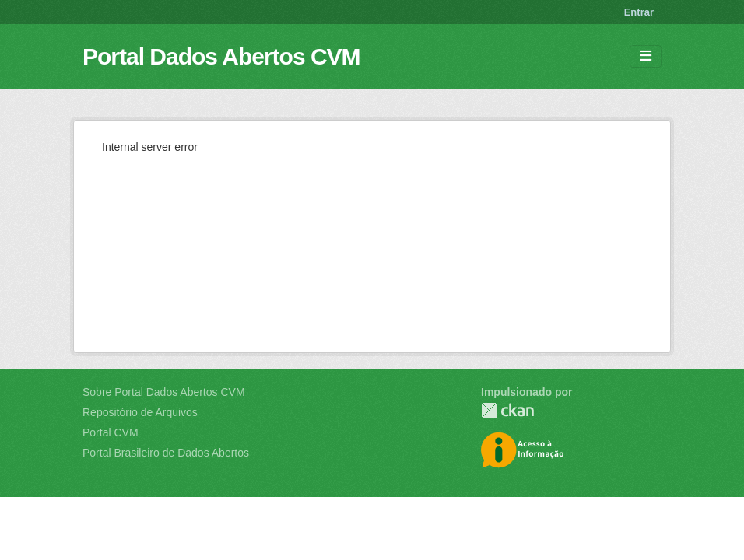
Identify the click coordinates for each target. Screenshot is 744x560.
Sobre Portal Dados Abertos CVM (164, 392)
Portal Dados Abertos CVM (221, 56)
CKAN (507, 410)
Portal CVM (111, 432)
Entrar (639, 12)
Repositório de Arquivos (140, 412)
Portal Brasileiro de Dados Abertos (166, 453)
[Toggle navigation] (646, 56)
